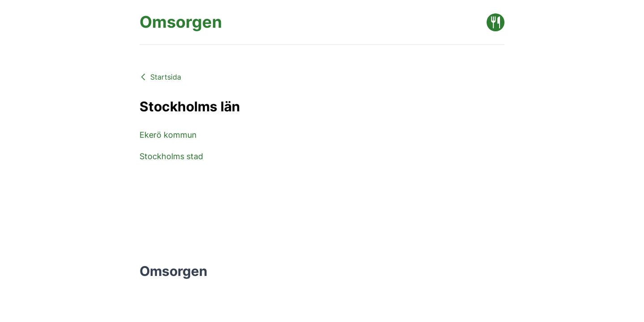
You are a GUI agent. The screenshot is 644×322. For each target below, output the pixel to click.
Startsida (160, 77)
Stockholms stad (171, 156)
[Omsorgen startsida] (181, 22)
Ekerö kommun (168, 135)
